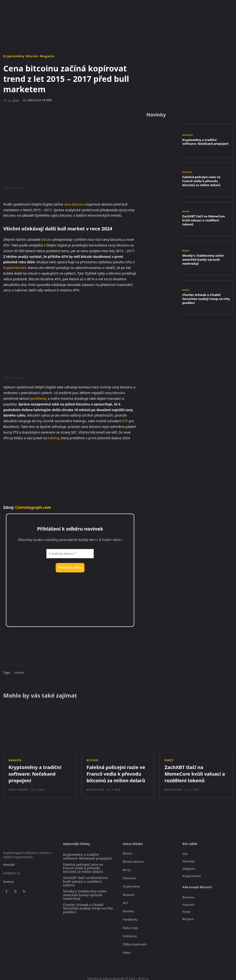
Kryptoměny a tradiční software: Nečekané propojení (203, 141)
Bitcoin (32, 56)
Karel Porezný (18, 780)
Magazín (47, 56)
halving (53, 438)
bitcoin (47, 240)
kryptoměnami (15, 268)
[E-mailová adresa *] (70, 554)
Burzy (186, 215)
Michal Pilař (95, 785)
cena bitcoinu (74, 204)
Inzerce (9, 877)
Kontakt (9, 860)
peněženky (39, 398)
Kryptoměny (14, 56)
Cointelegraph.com (33, 507)
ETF (125, 421)
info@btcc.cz (12, 869)
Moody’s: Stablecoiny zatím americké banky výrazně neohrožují (206, 259)
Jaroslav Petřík (40, 100)
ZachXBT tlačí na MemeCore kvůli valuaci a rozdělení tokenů (204, 220)
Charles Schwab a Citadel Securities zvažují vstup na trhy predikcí (205, 299)
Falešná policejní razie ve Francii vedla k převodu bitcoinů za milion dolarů (205, 181)
